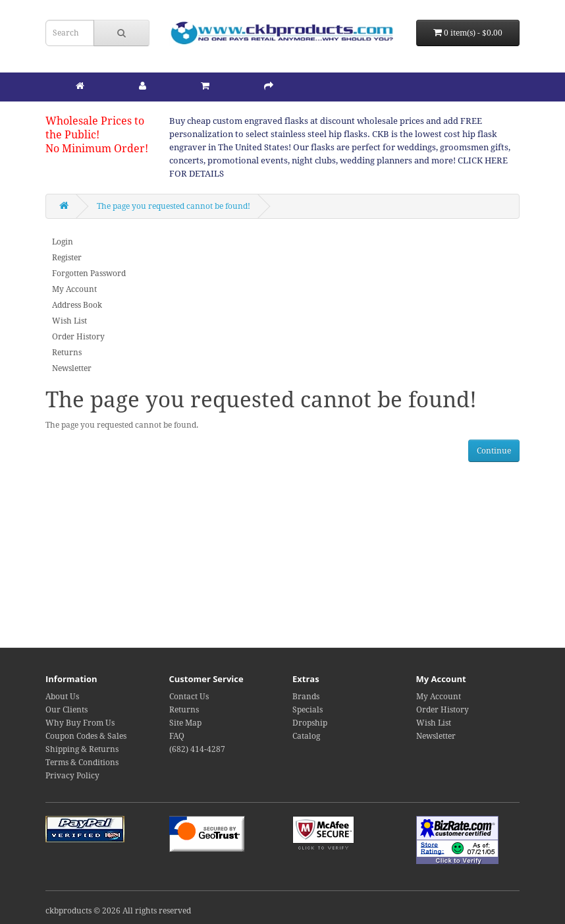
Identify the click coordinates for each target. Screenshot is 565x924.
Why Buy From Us (80, 723)
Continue (494, 451)
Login (63, 242)
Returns (67, 353)
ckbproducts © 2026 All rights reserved (118, 911)
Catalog (306, 736)
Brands (306, 697)
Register (67, 258)
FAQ (177, 736)
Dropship (310, 723)
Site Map (185, 723)
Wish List (69, 321)
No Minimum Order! (97, 149)
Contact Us (189, 697)
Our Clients (67, 710)
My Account (74, 289)
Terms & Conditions (82, 763)
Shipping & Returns (82, 749)
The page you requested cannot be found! (174, 206)
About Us (62, 697)
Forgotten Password (89, 274)
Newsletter (72, 368)
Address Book (77, 305)
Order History (78, 337)
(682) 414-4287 (197, 749)
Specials (308, 710)
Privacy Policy (72, 776)
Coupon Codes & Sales (86, 736)
